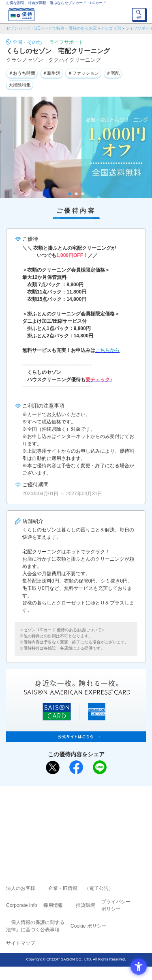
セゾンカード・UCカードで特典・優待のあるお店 (51, 28)
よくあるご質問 (107, 810)
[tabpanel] (76, 147)
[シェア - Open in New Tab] (76, 767)
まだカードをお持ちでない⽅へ (73, 795)
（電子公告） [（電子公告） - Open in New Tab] (99, 888)
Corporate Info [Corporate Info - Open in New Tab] (22, 905)
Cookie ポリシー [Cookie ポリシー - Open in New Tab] (89, 926)
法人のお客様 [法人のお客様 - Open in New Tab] (21, 888)
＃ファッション (83, 73)
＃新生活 (51, 73)
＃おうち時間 (22, 73)
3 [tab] (82, 194)
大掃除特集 (20, 85)
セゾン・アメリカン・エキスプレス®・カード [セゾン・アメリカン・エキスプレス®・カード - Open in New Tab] (73, 832)
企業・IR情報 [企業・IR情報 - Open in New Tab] (63, 888)
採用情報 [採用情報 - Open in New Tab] (53, 905)
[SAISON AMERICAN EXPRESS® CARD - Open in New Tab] (76, 738)
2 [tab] (76, 194)
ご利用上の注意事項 (43, 810)
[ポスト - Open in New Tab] (53, 768)
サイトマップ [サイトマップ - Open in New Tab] (21, 943)
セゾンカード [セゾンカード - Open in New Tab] (52, 822)
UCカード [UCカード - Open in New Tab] (98, 822)
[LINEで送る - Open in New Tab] (100, 767)
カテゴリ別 (111, 28)
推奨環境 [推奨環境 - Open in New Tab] (86, 905)
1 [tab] (70, 194)
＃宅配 (113, 73)
